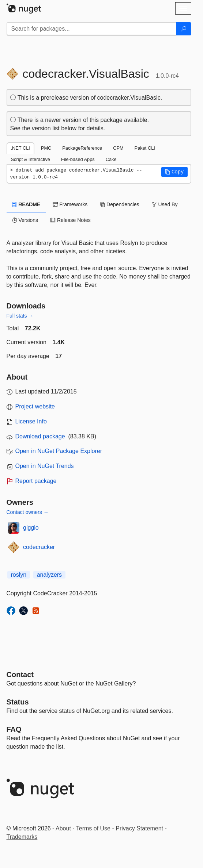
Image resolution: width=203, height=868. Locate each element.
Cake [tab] (111, 159)
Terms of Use (93, 828)
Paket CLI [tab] (145, 148)
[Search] (184, 29)
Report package (36, 481)
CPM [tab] (118, 148)
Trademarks (22, 837)
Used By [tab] (165, 204)
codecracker (39, 547)
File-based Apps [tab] (78, 159)
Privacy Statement (139, 828)
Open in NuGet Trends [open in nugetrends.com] (45, 466)
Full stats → (20, 316)
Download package (40, 436)
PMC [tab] (46, 148)
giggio (31, 528)
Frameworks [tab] (70, 204)
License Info (31, 421)
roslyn (19, 575)
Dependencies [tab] (119, 204)
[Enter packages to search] (91, 29)
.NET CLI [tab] (20, 148)
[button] (174, 172)
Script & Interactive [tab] (31, 159)
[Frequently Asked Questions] (14, 729)
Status (18, 702)
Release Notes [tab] (71, 220)
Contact (20, 675)
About (63, 828)
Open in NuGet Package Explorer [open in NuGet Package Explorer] (59, 451)
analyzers (49, 575)
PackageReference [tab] (82, 148)
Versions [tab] (25, 220)
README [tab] (26, 204)
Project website (35, 406)
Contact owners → (28, 512)
